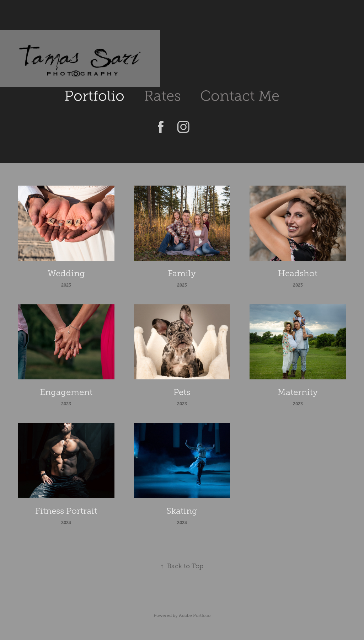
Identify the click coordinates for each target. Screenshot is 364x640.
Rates (162, 96)
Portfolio (94, 96)
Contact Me (240, 96)
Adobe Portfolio (195, 615)
